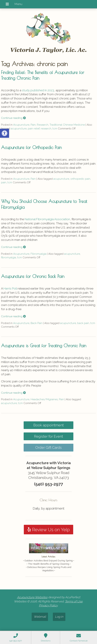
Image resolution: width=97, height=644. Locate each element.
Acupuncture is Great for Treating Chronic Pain (44, 345)
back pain (83, 323)
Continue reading (13, 118)
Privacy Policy (48, 605)
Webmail (40, 617)
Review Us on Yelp (49, 530)
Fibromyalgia (39, 254)
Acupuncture (21, 125)
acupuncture (19, 129)
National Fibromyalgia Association (47, 219)
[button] (5, 133)
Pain (33, 125)
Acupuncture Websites (32, 597)
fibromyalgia (9, 257)
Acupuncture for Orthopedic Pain (31, 147)
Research (43, 125)
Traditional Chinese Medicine (67, 125)
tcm (55, 129)
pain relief (34, 129)
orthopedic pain (80, 179)
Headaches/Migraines (44, 399)
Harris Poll (10, 288)
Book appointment (48, 425)
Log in (59, 617)
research (46, 129)
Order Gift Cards (48, 448)
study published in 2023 (38, 90)
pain (4, 182)
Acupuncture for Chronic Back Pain (33, 276)
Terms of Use (74, 601)
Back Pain (37, 323)
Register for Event (48, 436)
